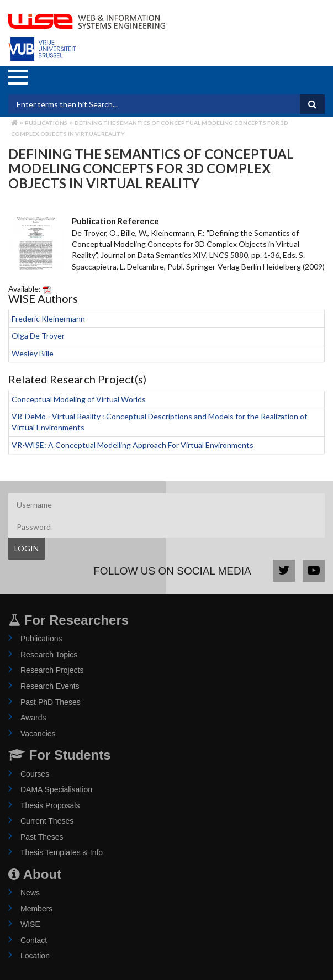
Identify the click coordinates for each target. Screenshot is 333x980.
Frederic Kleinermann (48, 318)
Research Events (50, 686)
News (30, 893)
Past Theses (42, 837)
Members (36, 909)
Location (35, 956)
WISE (30, 924)
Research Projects (52, 670)
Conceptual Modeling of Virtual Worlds (79, 399)
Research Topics (49, 655)
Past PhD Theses (51, 702)
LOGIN (27, 548)
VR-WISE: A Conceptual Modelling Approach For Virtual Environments (133, 445)
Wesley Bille (33, 353)
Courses (35, 774)
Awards (33, 718)
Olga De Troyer (38, 336)
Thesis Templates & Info (62, 852)
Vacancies (38, 734)
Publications (46, 123)
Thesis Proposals (50, 805)
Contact (34, 940)
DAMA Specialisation (56, 789)
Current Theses (47, 821)
